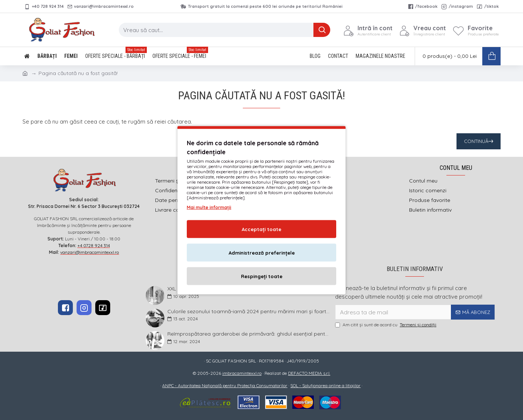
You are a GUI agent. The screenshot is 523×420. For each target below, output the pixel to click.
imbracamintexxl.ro (242, 373)
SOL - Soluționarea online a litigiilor (325, 385)
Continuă (476, 141)
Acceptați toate (261, 229)
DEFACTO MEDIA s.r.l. (309, 373)
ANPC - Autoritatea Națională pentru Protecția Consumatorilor (225, 385)
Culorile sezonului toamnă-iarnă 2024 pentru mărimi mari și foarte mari (249, 312)
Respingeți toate (262, 276)
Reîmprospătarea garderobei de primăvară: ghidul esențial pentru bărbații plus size (249, 334)
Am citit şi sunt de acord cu (386, 325)
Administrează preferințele (262, 252)
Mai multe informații (209, 207)
